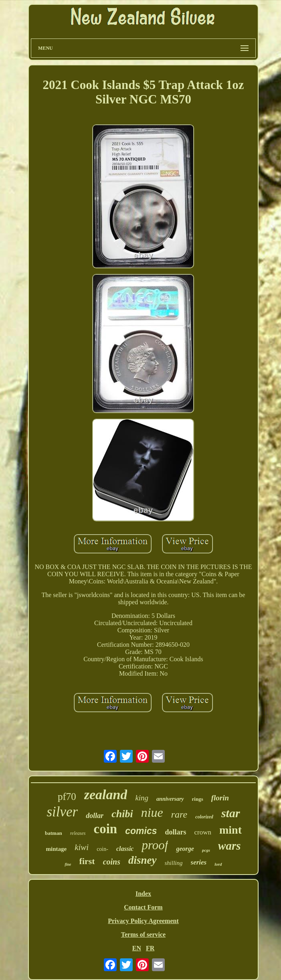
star (231, 813)
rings (198, 799)
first (87, 861)
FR (150, 948)
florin (220, 798)
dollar (95, 816)
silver (62, 812)
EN (137, 948)
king (142, 798)
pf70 (67, 797)
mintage (56, 849)
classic (125, 849)
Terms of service (143, 934)
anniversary (170, 799)
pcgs (206, 850)
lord (218, 864)
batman (54, 833)
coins (112, 862)
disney (143, 860)
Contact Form (143, 907)
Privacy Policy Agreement (143, 921)
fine (68, 864)
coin (106, 829)
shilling (174, 863)
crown (202, 832)
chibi (122, 814)
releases (78, 833)
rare (179, 814)
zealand (106, 795)
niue (152, 812)
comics (141, 831)
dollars (175, 832)
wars (229, 846)
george (185, 849)
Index (143, 894)
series (199, 862)
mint (230, 830)
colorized (204, 817)
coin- (102, 849)
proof (155, 845)
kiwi (82, 847)
